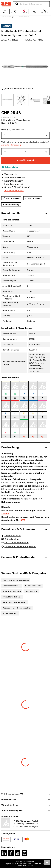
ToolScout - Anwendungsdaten (19, 547)
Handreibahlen (24, 17)
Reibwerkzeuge (8, 17)
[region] (26, 99)
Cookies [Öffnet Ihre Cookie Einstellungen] (31, 866)
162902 (5, 514)
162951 (23, 520)
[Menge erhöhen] (46, 152)
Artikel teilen (33, 198)
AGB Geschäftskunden (23, 864)
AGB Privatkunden (39, 864)
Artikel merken (11, 198)
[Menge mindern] (5, 152)
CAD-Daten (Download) (15, 543)
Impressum (9, 864)
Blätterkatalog (11, 204)
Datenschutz (22, 866)
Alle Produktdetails (14, 191)
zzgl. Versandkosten (21, 120)
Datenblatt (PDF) (11, 536)
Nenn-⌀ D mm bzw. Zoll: (13, 130)
